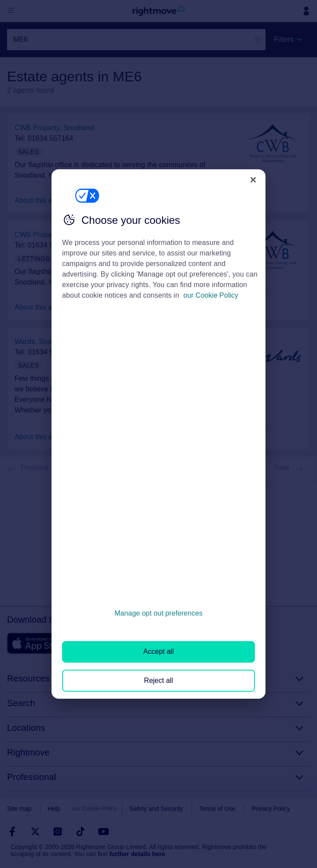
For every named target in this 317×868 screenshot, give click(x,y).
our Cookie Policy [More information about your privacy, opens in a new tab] (211, 295)
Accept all (158, 651)
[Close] (253, 180)
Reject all (158, 680)
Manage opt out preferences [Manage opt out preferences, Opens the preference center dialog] (158, 613)
